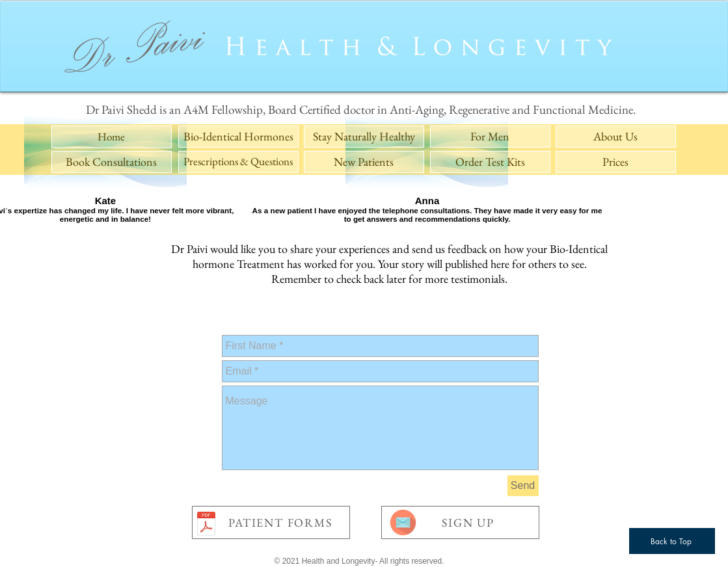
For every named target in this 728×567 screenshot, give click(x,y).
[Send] (523, 486)
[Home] (112, 137)
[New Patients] (364, 162)
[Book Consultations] (112, 162)
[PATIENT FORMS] (271, 522)
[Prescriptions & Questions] (238, 162)
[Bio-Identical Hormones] (238, 137)
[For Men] (490, 137)
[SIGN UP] (460, 522)
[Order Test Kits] (490, 162)
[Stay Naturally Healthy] (364, 137)
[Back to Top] (672, 541)
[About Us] (616, 137)
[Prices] (616, 162)
